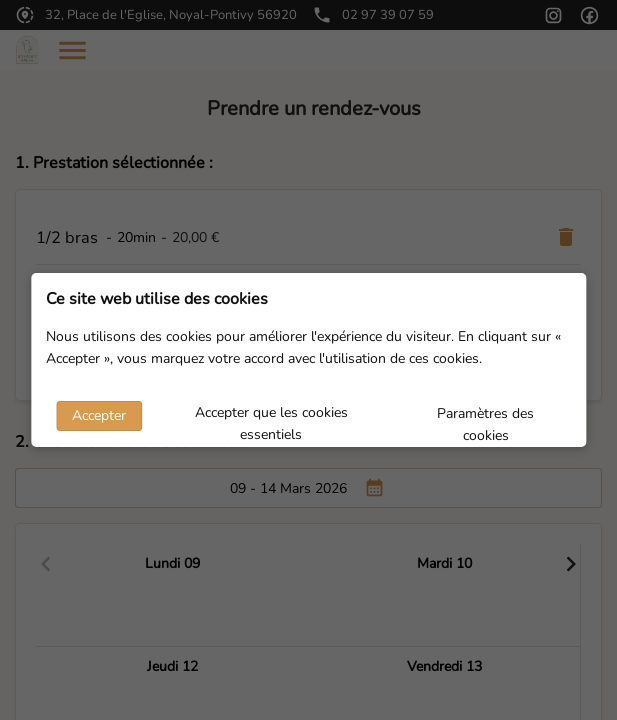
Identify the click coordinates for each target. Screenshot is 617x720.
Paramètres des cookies (485, 418)
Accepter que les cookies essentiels (271, 417)
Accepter (99, 415)
